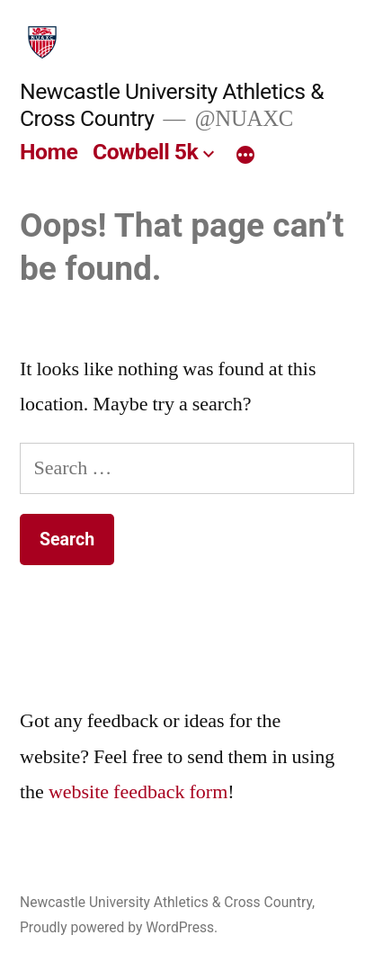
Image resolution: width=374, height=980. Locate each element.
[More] (245, 156)
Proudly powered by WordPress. (119, 927)
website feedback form (138, 792)
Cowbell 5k (145, 152)
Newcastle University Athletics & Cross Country (166, 902)
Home (49, 152)
